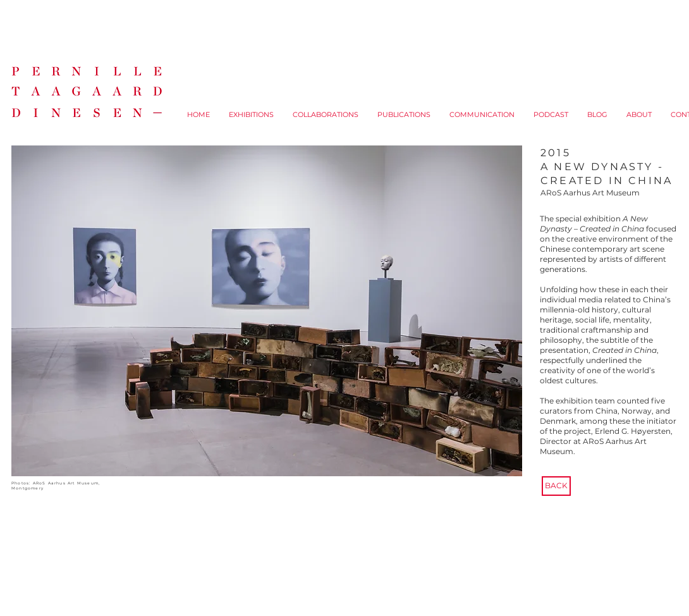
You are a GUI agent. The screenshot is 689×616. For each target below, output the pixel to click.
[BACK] (556, 486)
